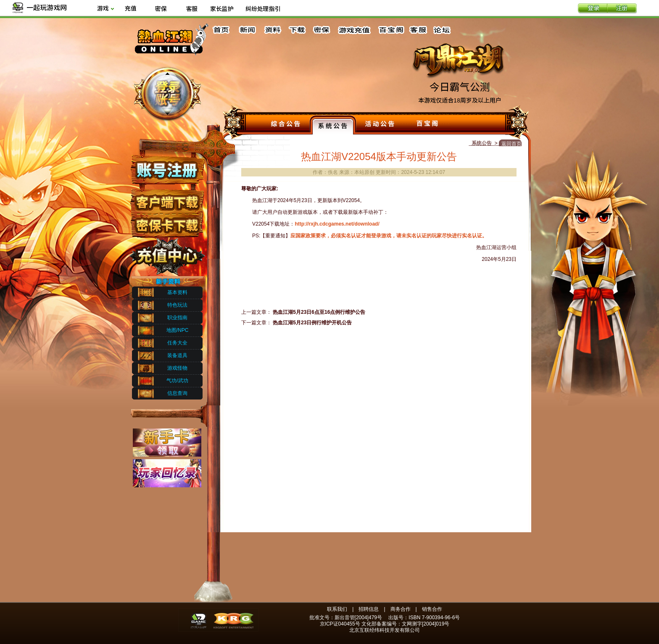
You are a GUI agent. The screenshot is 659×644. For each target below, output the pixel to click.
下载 (297, 30)
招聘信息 (369, 609)
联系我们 (337, 609)
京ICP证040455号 (340, 624)
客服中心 (419, 30)
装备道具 (177, 355)
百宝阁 (391, 30)
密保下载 (167, 223)
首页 (222, 30)
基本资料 (177, 292)
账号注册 (167, 169)
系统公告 (333, 125)
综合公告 (286, 125)
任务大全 (177, 343)
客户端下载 (167, 199)
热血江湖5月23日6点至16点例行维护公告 (319, 312)
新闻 (247, 30)
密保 (322, 30)
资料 (272, 30)
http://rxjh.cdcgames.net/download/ (337, 224)
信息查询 (177, 393)
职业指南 (177, 318)
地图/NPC (178, 330)
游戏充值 (355, 30)
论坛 (444, 30)
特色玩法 (177, 305)
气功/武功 (177, 381)
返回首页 (511, 144)
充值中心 (167, 253)
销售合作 (432, 609)
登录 (593, 9)
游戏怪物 (177, 368)
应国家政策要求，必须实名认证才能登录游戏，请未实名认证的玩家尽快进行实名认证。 (389, 236)
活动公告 (380, 125)
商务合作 (401, 609)
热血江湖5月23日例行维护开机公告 (312, 323)
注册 (622, 9)
